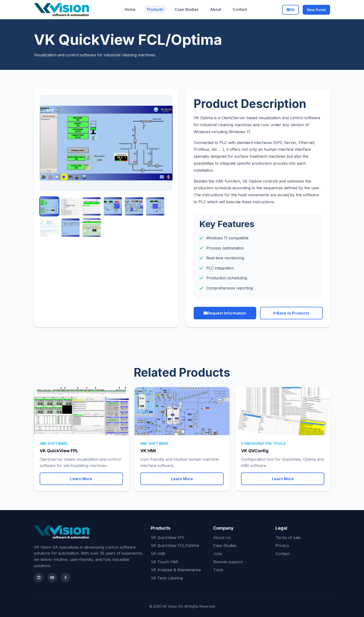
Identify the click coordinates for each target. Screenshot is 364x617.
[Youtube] (52, 578)
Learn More (81, 479)
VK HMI (158, 554)
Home (130, 9)
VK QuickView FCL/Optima (175, 545)
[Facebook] (66, 578)
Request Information (225, 313)
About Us (222, 538)
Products (155, 9)
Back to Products (291, 313)
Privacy (282, 545)
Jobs (218, 554)
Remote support (228, 562)
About (216, 9)
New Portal (316, 10)
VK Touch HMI (165, 562)
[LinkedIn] (39, 578)
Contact (240, 9)
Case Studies (187, 9)
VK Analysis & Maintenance (176, 570)
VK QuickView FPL (168, 538)
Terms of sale (288, 538)
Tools (218, 570)
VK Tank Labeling (167, 578)
